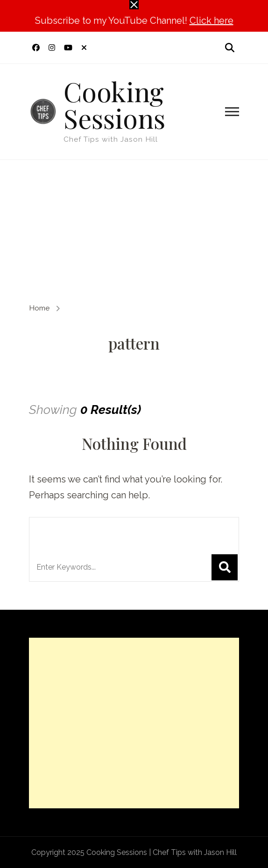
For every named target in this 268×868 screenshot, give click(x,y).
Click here (212, 21)
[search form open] (230, 47)
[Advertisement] (134, 230)
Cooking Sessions (114, 104)
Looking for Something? (113, 530)
